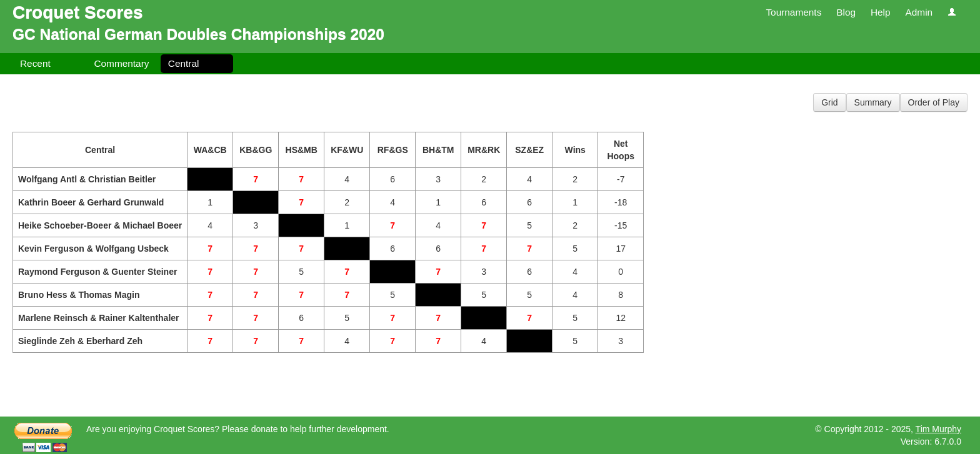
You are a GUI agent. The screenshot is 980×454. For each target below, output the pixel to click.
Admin (919, 12)
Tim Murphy (938, 429)
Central (184, 63)
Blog (846, 12)
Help (881, 12)
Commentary (121, 63)
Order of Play (934, 102)
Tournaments (793, 12)
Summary (873, 102)
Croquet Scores (78, 12)
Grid (829, 102)
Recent (35, 63)
